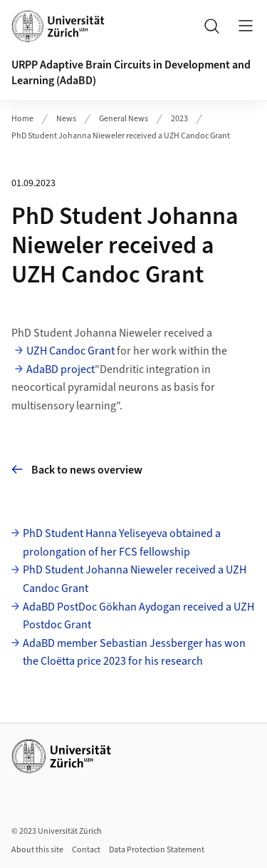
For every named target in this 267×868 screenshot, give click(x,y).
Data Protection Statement (157, 850)
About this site (37, 850)
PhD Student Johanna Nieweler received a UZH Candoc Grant (121, 136)
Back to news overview (77, 470)
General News (124, 119)
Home (22, 119)
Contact (86, 850)
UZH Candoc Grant (70, 351)
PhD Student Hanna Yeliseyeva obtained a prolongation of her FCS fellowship (122, 543)
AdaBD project (61, 369)
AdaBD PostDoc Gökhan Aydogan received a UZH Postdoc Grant (138, 616)
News (66, 119)
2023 (179, 119)
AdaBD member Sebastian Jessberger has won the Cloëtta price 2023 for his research (134, 653)
